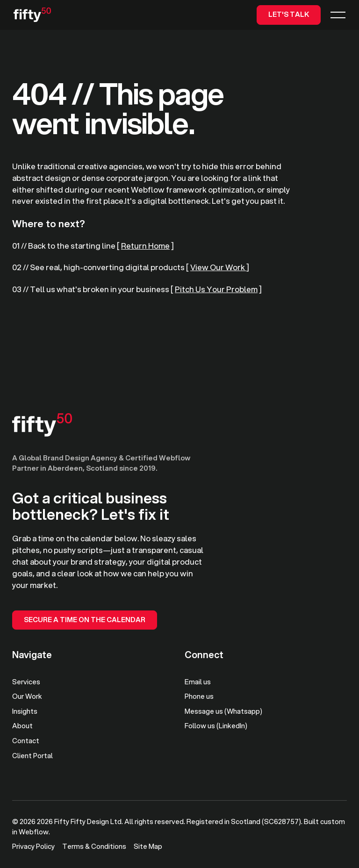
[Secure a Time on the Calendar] (85, 620)
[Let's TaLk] (289, 15)
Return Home (145, 246)
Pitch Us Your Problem (216, 289)
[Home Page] (32, 15)
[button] (338, 15)
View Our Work (218, 267)
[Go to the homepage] (42, 425)
